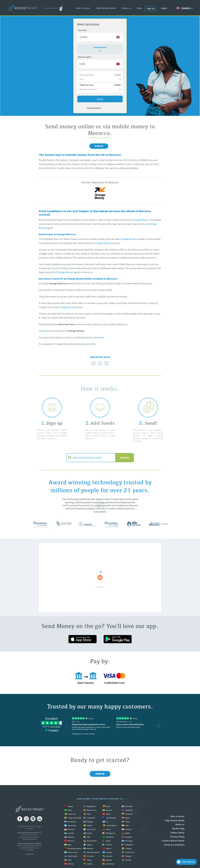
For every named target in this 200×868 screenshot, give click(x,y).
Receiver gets (85, 57)
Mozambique (90, 841)
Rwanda (88, 848)
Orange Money (141, 220)
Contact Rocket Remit (173, 841)
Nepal (106, 841)
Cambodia (127, 810)
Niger (68, 845)
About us (126, 8)
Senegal (127, 848)
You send (82, 30)
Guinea (88, 825)
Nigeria (88, 845)
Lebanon (127, 829)
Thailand (127, 856)
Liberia (88, 833)
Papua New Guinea (73, 848)
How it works (83, 8)
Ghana (126, 822)
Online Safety (177, 833)
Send (100, 99)
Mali (87, 837)
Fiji (105, 822)
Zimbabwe (108, 864)
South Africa (128, 852)
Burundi (107, 810)
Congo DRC (89, 818)
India (125, 825)
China (106, 814)
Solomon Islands (91, 852)
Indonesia (70, 829)
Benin (106, 806)
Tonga (87, 860)
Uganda (107, 860)
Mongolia (127, 837)
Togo (68, 860)
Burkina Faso (90, 810)
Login (164, 8)
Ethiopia (88, 822)
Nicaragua (127, 841)
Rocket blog (178, 828)
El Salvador (70, 822)
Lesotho (69, 833)
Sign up (151, 8)
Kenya (107, 829)
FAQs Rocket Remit (106, 8)
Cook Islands (109, 818)
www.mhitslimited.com (30, 854)
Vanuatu (126, 860)
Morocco (69, 841)
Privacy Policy (177, 837)
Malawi (126, 833)
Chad (87, 814)
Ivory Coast (89, 829)
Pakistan (107, 845)
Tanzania (108, 856)
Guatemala (70, 825)
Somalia (107, 852)
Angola (69, 806)
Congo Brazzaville (73, 818)
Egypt (126, 818)
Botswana (127, 806)
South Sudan (71, 856)
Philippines (128, 845)
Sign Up (99, 146)
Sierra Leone (71, 852)
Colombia (127, 814)
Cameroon (70, 814)
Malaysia (69, 837)
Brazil (68, 810)
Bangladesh (90, 806)
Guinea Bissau (110, 825)
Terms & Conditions (174, 845)
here (47, 331)
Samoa (107, 848)
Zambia (88, 864)
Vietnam (69, 864)
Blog (139, 8)
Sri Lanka (89, 856)
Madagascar (109, 833)
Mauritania (108, 837)
